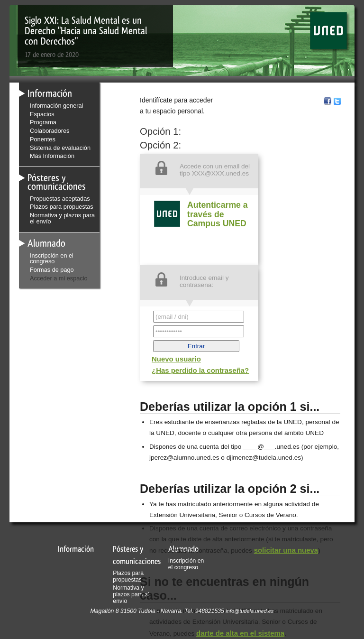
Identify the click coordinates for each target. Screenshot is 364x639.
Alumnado (46, 243)
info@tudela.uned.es (250, 611)
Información (50, 93)
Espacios (42, 114)
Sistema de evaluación (60, 148)
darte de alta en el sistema (240, 633)
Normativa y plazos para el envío (62, 218)
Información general (56, 106)
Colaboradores (50, 131)
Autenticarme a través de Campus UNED (218, 214)
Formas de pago (52, 270)
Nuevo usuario (176, 359)
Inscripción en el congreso (52, 259)
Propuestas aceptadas (60, 199)
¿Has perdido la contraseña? (200, 370)
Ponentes (43, 139)
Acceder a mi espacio (59, 278)
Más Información (52, 156)
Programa (43, 122)
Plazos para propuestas (62, 207)
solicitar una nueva (286, 550)
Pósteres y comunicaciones (57, 182)
